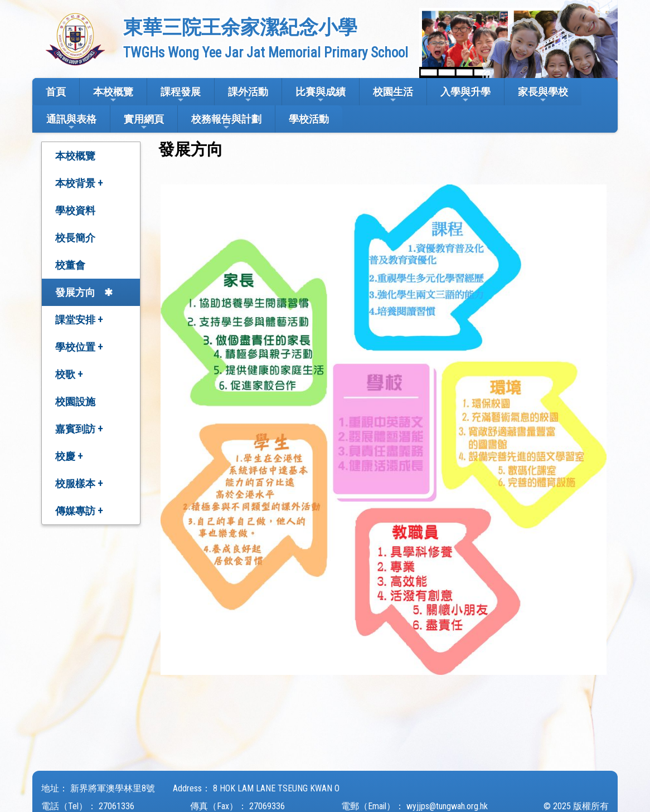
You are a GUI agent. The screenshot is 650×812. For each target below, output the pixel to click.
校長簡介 (75, 238)
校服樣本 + (79, 483)
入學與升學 (465, 95)
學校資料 (75, 210)
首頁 (56, 92)
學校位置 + (79, 347)
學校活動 (309, 119)
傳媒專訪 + (79, 511)
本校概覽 (113, 95)
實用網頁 (144, 122)
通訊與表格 (71, 122)
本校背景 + (79, 183)
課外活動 (248, 95)
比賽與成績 (321, 95)
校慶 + (69, 456)
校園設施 (75, 402)
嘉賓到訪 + (79, 429)
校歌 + (69, 374)
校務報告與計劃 (226, 122)
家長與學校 (543, 95)
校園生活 (393, 95)
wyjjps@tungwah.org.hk (447, 806)
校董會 (70, 265)
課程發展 (181, 95)
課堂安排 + (79, 320)
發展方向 (75, 292)
